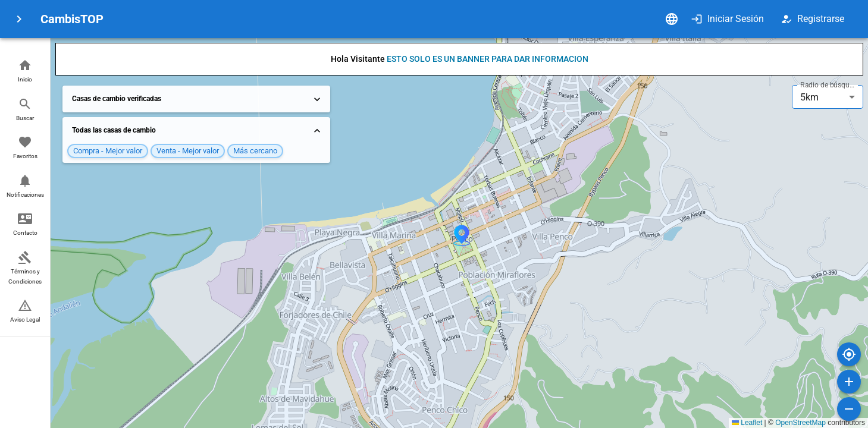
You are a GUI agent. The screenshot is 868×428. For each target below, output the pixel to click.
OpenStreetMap (800, 423)
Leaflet (747, 423)
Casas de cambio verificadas (198, 99)
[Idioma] (672, 19)
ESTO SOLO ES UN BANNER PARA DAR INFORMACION (488, 59)
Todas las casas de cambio (198, 131)
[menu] (19, 19)
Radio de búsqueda (829, 85)
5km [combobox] (809, 97)
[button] (25, 72)
